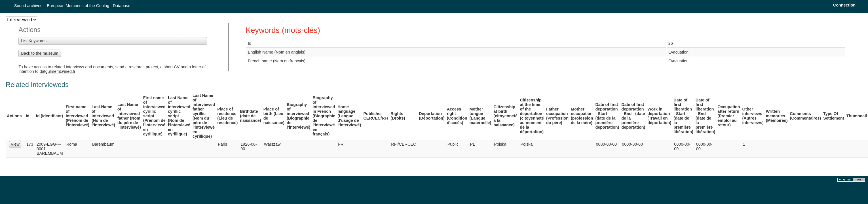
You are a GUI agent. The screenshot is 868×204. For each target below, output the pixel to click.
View (15, 144)
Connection (844, 5)
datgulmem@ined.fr (58, 71)
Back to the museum (40, 53)
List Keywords (34, 41)
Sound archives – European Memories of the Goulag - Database (72, 6)
